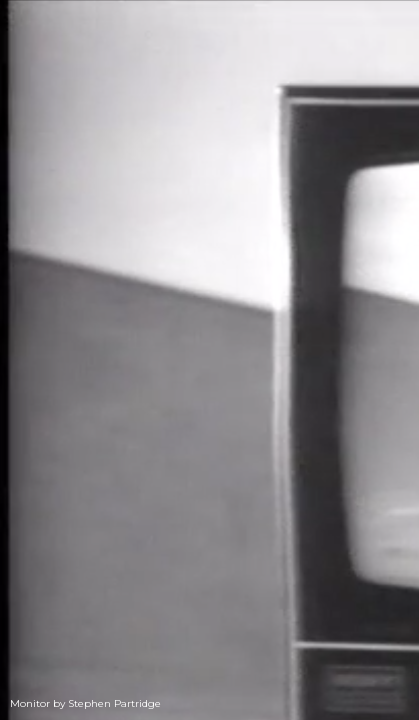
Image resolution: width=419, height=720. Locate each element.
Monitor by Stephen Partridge (85, 703)
